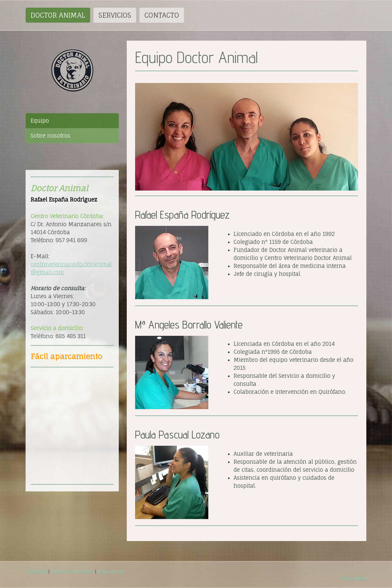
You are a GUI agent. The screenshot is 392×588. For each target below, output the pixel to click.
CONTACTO (162, 15)
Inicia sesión (354, 578)
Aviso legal (36, 571)
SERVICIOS (115, 15)
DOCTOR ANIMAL (58, 15)
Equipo (40, 121)
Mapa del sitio (111, 571)
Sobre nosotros (50, 136)
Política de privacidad (72, 571)
